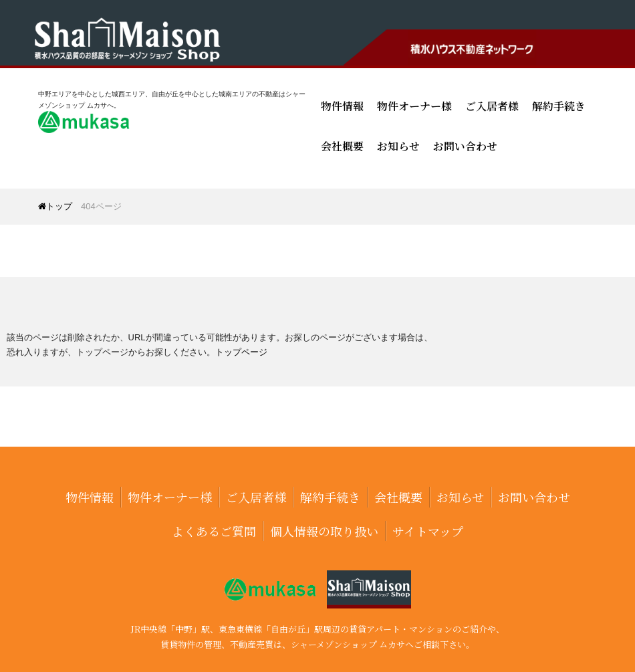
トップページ (241, 352)
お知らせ (398, 146)
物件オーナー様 (414, 106)
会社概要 (342, 146)
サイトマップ (428, 531)
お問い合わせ (465, 146)
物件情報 (342, 106)
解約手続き (559, 106)
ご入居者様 (492, 106)
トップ (55, 206)
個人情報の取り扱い (324, 531)
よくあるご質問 (214, 531)
